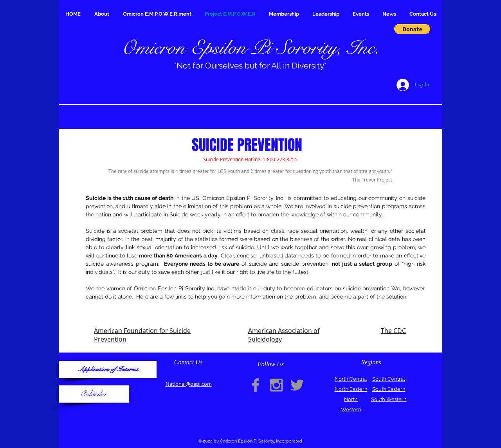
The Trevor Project (372, 180)
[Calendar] (94, 394)
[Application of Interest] (108, 369)
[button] (412, 29)
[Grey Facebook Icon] (256, 385)
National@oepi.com (189, 384)
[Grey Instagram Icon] (276, 385)
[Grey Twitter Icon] (297, 385)
